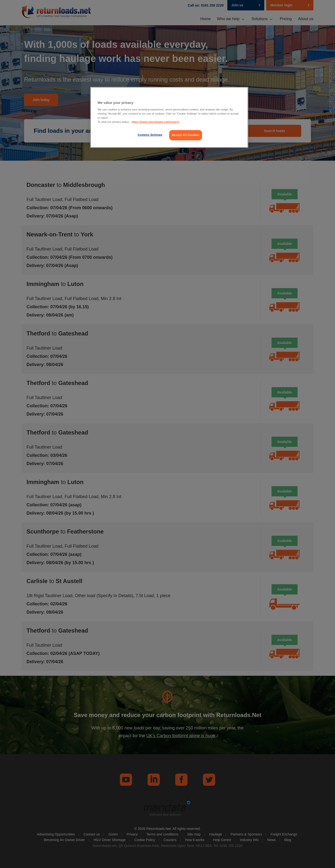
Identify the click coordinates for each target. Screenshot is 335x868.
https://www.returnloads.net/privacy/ (155, 122)
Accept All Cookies (186, 135)
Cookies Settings (150, 135)
